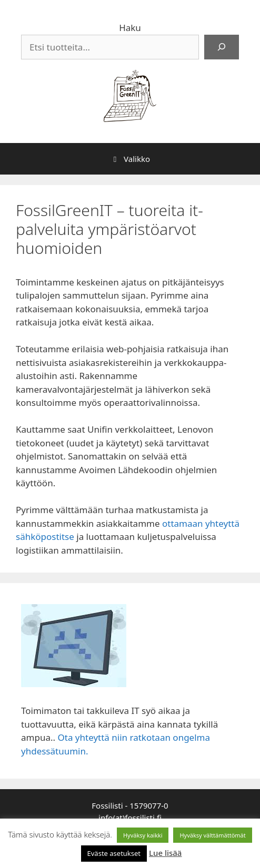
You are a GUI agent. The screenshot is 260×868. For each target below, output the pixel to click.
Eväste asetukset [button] (114, 853)
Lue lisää (165, 853)
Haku (130, 28)
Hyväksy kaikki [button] (143, 835)
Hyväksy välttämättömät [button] (212, 835)
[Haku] (222, 47)
